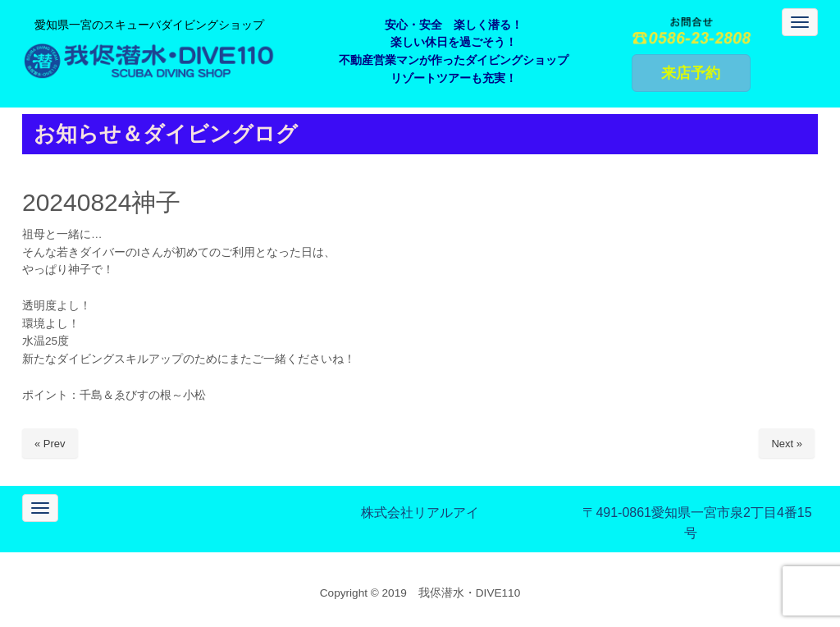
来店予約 (691, 73)
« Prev (50, 444)
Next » (787, 444)
